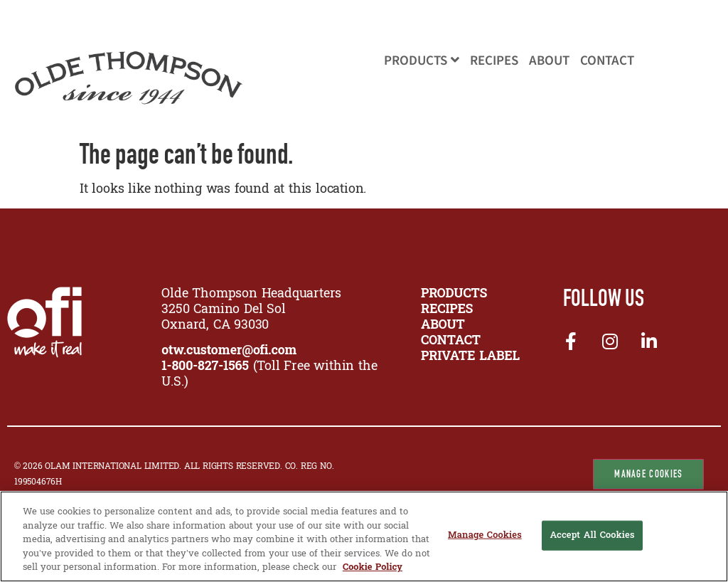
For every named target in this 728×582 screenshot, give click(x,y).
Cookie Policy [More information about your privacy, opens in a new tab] (373, 567)
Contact (607, 61)
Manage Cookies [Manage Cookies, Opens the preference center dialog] (485, 535)
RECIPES (447, 310)
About (549, 61)
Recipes (494, 61)
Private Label (470, 357)
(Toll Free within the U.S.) (269, 375)
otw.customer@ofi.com (229, 351)
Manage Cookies (648, 474)
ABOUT (443, 326)
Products (422, 61)
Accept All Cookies (592, 535)
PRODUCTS (454, 294)
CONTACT (451, 341)
